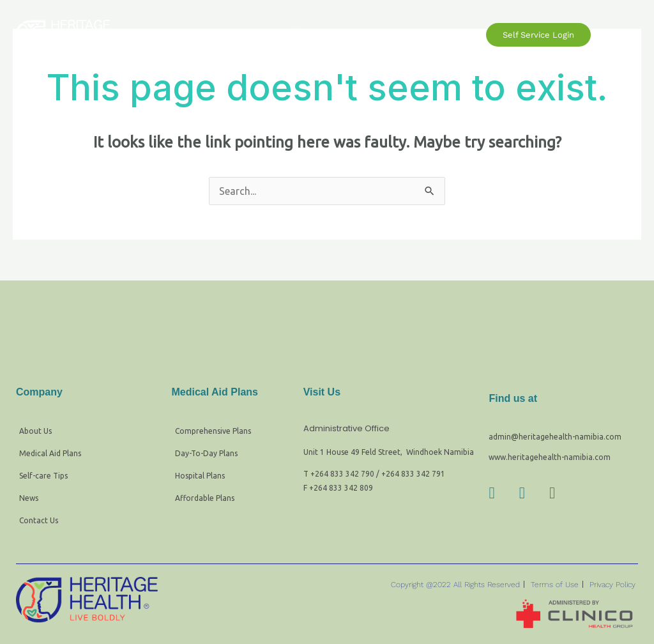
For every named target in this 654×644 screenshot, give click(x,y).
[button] (297, 35)
